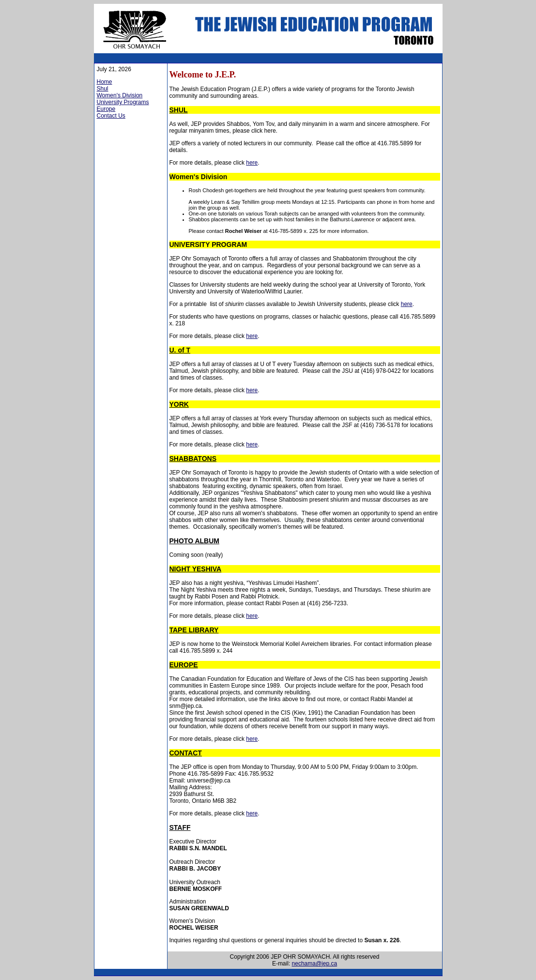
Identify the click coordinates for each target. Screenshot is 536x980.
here (252, 163)
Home (105, 82)
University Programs (123, 102)
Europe (106, 109)
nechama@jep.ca (315, 964)
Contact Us (111, 116)
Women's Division (120, 95)
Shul (103, 89)
